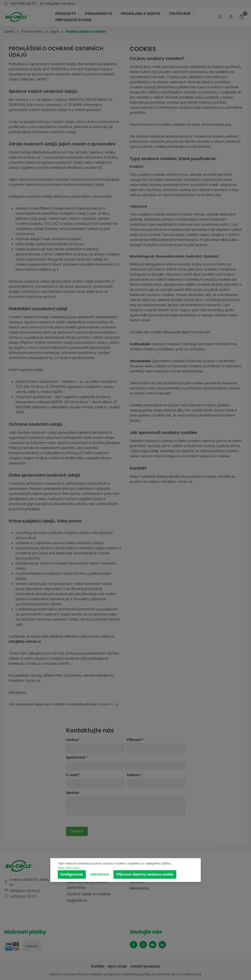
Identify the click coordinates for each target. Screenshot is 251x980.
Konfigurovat (72, 874)
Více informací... (69, 868)
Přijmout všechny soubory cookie (145, 874)
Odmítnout (100, 874)
